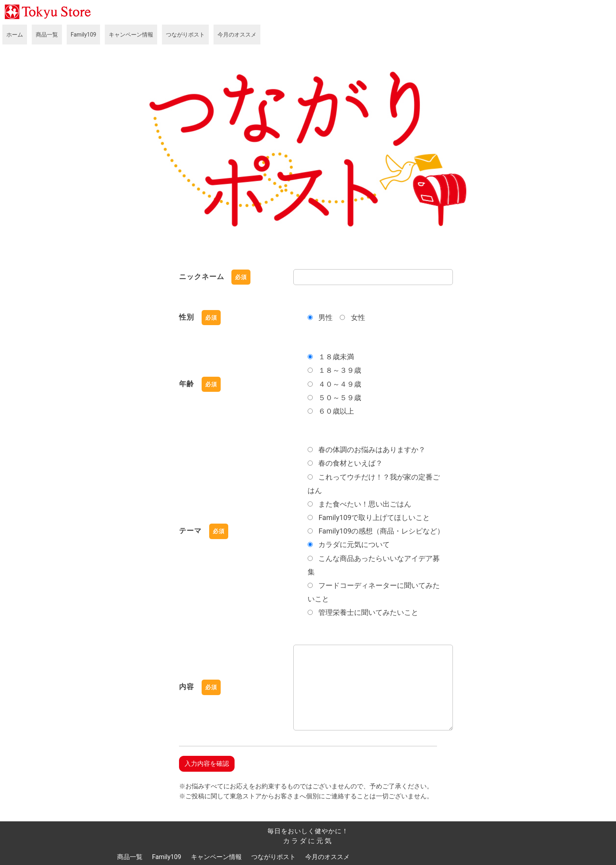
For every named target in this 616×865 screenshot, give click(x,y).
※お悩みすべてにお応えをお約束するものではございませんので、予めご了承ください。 (306, 786)
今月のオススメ (237, 35)
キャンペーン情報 (131, 35)
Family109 (83, 35)
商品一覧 (47, 35)
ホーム (15, 35)
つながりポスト (185, 35)
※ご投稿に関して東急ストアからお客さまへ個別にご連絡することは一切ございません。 (306, 796)
